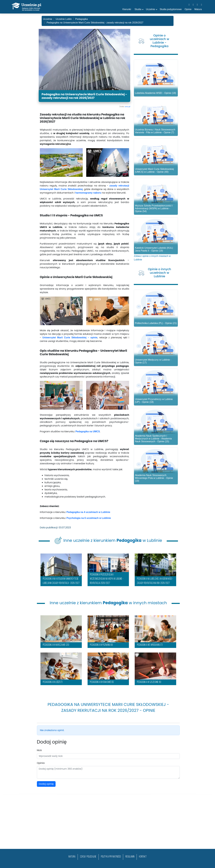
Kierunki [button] (127, 9)
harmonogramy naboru (88, 193)
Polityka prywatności (111, 857)
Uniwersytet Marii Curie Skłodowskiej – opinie (70, 338)
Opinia (41, 763)
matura (72, 857)
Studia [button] (138, 9)
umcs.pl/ (128, 107)
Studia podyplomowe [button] (171, 9)
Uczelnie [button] (150, 9)
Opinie (188, 9)
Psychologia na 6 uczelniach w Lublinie (89, 518)
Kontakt (143, 857)
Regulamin (130, 857)
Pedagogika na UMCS (88, 431)
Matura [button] (198, 9)
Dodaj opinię (46, 784)
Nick (39, 750)
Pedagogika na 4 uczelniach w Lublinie (88, 512)
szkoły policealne (88, 857)
